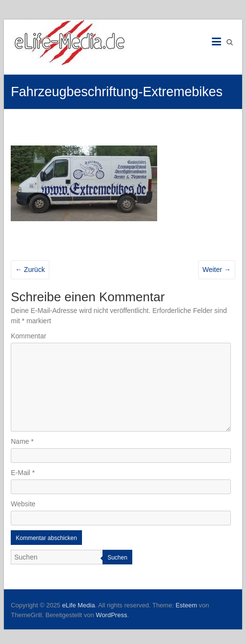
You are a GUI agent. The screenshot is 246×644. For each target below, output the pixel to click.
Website (23, 504)
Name (22, 441)
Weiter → (217, 270)
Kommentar (28, 336)
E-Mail (23, 473)
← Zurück (30, 270)
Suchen (117, 558)
